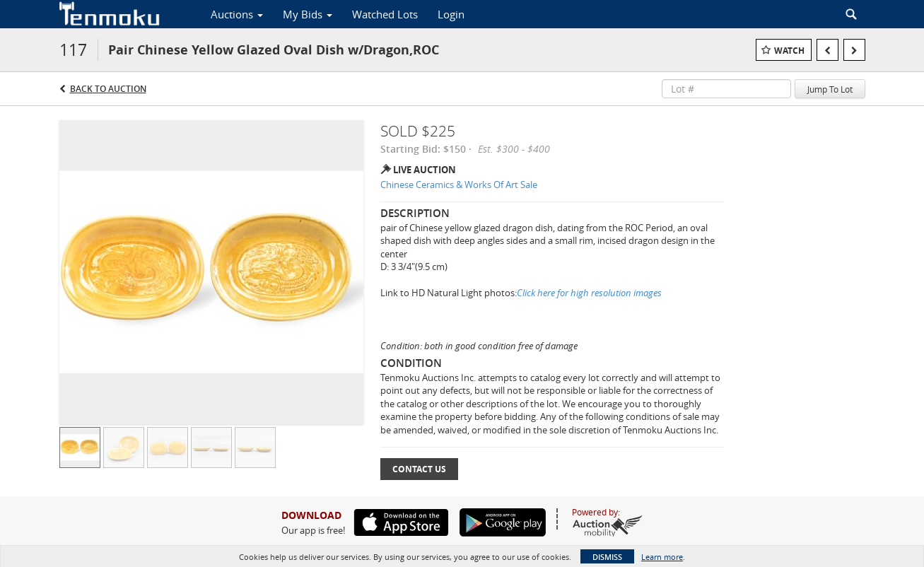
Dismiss (607, 557)
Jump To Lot (830, 89)
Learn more (662, 557)
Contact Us (419, 469)
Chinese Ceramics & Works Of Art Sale (459, 185)
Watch (789, 51)
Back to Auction (108, 89)
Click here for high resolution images (589, 293)
